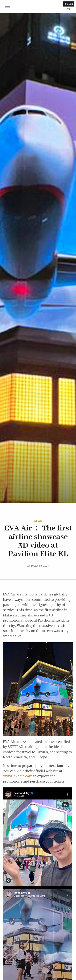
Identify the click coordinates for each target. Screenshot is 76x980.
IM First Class (38, 7)
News (38, 521)
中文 (69, 9)
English (69, 4)
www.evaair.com (18, 776)
